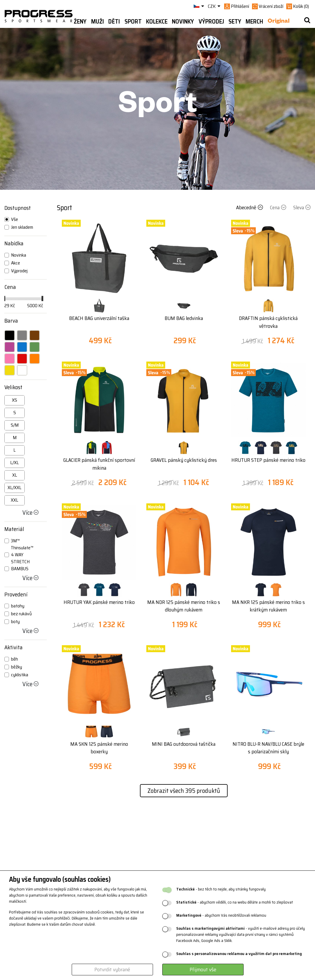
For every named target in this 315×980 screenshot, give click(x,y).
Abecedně (250, 208)
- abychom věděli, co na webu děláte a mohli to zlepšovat (235, 902)
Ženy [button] (80, 22)
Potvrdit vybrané (112, 970)
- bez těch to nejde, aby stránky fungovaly (221, 889)
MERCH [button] (254, 22)
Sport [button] (133, 22)
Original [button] (279, 22)
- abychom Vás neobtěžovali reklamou (221, 915)
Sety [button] (235, 22)
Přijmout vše (203, 970)
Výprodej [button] (211, 22)
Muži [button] (98, 22)
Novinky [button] (183, 22)
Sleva (302, 208)
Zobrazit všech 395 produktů (184, 791)
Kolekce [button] (157, 22)
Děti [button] (114, 22)
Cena (279, 208)
